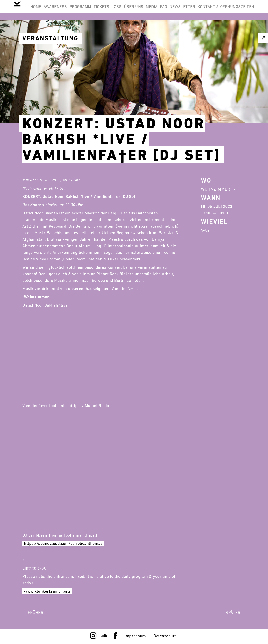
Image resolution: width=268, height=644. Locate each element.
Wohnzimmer (216, 189)
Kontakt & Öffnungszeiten (223, 30)
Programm (105, 10)
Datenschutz (165, 636)
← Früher (33, 613)
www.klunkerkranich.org (47, 591)
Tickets (131, 10)
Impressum (135, 636)
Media (198, 10)
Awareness (75, 10)
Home (50, 10)
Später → (236, 613)
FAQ (215, 10)
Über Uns (174, 10)
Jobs (152, 10)
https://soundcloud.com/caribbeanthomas (63, 543)
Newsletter (239, 10)
